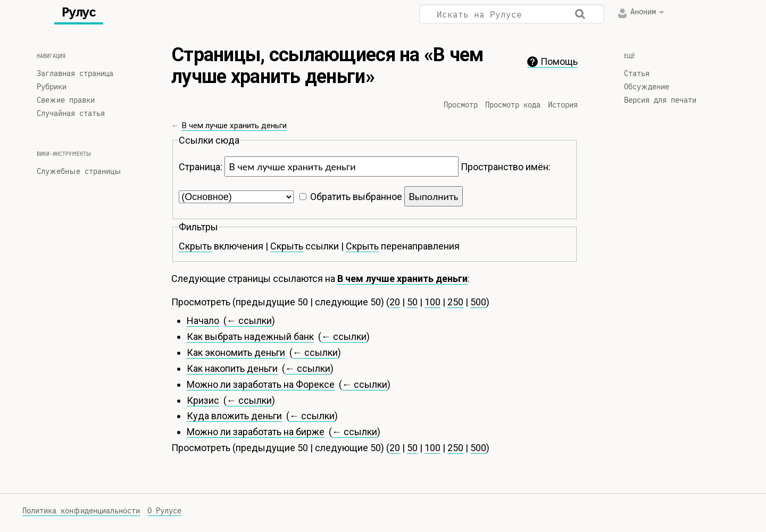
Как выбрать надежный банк (250, 336)
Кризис (203, 400)
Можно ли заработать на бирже (256, 432)
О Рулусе (164, 511)
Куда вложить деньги (234, 416)
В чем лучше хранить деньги (234, 126)
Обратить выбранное (356, 197)
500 (478, 302)
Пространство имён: (506, 167)
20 (395, 302)
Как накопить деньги (232, 368)
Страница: (201, 167)
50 (412, 302)
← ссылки (249, 321)
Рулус (79, 12)
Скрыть (195, 246)
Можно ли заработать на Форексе (261, 384)
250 (455, 302)
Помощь (559, 62)
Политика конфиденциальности (81, 511)
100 (432, 302)
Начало (203, 321)
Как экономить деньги (236, 352)
